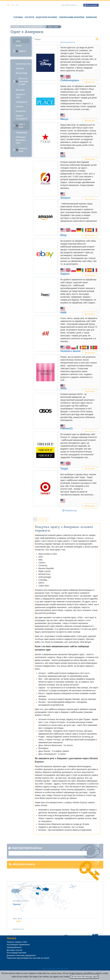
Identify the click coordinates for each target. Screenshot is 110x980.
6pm (63, 156)
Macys (64, 119)
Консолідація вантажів (17, 953)
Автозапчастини (23, 64)
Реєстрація (56, 873)
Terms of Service (49, 969)
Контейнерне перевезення (18, 945)
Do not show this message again (84, 977)
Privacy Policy (62, 969)
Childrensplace (70, 80)
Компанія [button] (91, 17)
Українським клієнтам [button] (72, 17)
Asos (64, 388)
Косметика (21, 111)
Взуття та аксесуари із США (23, 81)
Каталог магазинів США (34, 27)
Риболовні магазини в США (21, 140)
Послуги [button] (29, 17)
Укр (8, 5)
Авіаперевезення (14, 947)
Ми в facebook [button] (91, 5)
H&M (63, 312)
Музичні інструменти (21, 117)
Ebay (63, 235)
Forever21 (67, 429)
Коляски (20, 107)
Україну (17, 904)
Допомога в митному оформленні (21, 955)
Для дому (20, 90)
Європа (22, 51)
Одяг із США (22, 126)
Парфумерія (22, 132)
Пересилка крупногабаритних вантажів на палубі (28, 958)
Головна (18, 17)
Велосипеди (21, 73)
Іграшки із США (20, 96)
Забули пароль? (56, 878)
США (18, 41)
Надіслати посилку (47, 17)
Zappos (65, 274)
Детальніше (90, 506)
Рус (13, 5)
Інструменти (21, 102)
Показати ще (70, 510)
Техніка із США (23, 150)
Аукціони (20, 68)
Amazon (65, 198)
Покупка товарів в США (17, 942)
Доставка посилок (15, 950)
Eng (17, 5)
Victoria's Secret (70, 351)
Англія (19, 46)
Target (64, 469)
